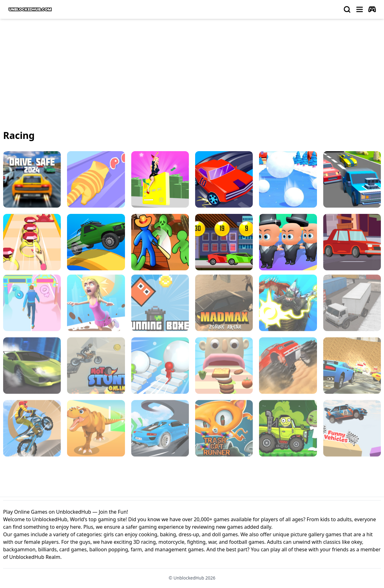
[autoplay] (372, 9)
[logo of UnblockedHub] (30, 9)
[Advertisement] (192, 71)
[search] (347, 9)
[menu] (360, 9)
